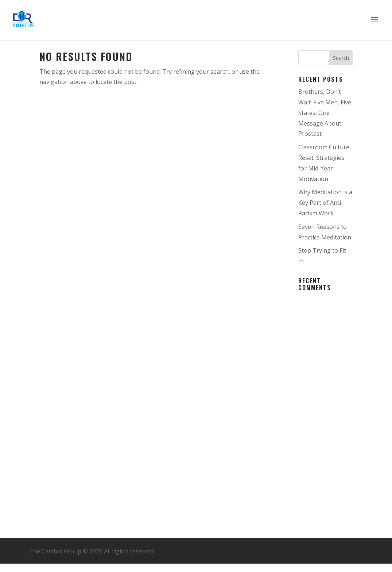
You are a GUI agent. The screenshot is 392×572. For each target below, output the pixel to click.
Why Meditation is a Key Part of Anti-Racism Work (325, 203)
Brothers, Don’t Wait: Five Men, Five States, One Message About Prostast (325, 113)
